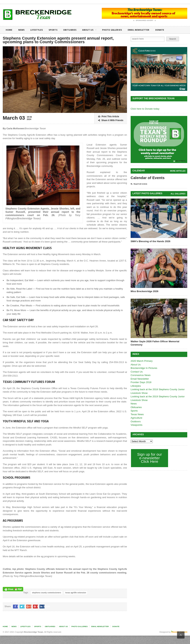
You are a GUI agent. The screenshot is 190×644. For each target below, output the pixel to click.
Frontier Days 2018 (141, 382)
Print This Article (109, 117)
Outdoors (135, 421)
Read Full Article (140, 184)
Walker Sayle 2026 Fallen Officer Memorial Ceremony (154, 343)
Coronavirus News (140, 375)
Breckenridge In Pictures (144, 368)
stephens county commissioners (46, 593)
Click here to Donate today (145, 109)
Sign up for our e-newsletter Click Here (149, 458)
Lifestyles (38, 30)
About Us (94, 30)
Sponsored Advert (145, 21)
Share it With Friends (111, 120)
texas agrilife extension (75, 593)
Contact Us (136, 372)
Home (9, 30)
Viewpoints (136, 425)
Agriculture (136, 418)
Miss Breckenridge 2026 (144, 291)
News (22, 30)
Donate (169, 30)
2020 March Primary (141, 361)
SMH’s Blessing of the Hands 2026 (150, 241)
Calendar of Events (147, 178)
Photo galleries (118, 30)
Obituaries (74, 30)
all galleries (178, 194)
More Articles (178, 171)
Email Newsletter (146, 30)
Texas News (137, 414)
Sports (56, 30)
